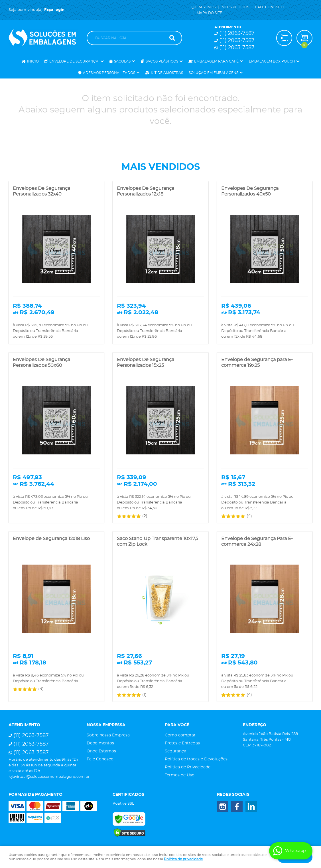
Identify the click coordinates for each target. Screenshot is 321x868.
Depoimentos (100, 743)
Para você (177, 725)
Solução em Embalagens (214, 73)
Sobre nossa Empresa (108, 735)
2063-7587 (237, 33)
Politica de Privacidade (188, 767)
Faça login (54, 10)
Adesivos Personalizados (109, 73)
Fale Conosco (269, 7)
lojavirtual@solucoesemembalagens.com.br (49, 777)
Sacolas (122, 61)
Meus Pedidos (235, 7)
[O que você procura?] (172, 38)
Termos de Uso (180, 775)
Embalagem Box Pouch (272, 61)
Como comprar (180, 735)
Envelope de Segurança (74, 61)
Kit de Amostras (167, 73)
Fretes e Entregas (182, 743)
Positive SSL (123, 804)
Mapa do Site (209, 13)
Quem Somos (203, 7)
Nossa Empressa (106, 725)
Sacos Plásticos (162, 61)
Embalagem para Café (216, 61)
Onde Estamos (101, 751)
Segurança (175, 751)
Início (33, 61)
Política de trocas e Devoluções (196, 759)
